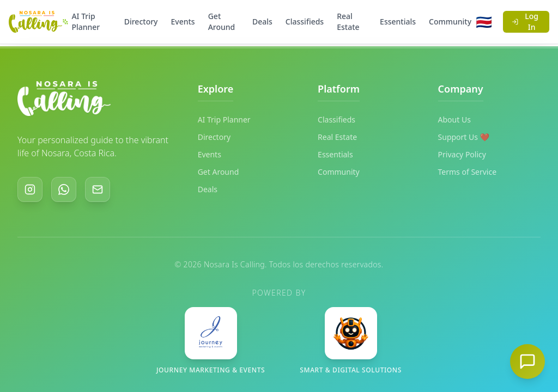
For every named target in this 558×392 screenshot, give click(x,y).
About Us (454, 120)
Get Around (222, 22)
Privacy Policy (462, 154)
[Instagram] (30, 189)
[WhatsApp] (64, 189)
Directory (141, 22)
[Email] (98, 189)
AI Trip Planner (81, 22)
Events (183, 22)
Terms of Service (468, 172)
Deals (262, 22)
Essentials (398, 22)
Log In (525, 22)
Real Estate (348, 22)
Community (450, 22)
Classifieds (305, 22)
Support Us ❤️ (464, 137)
